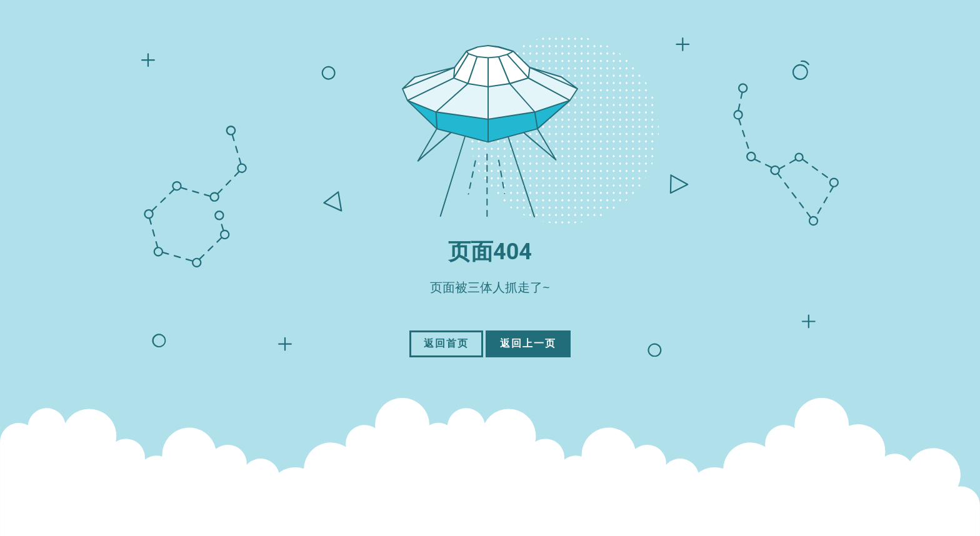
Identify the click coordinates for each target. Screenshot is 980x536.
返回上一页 (528, 343)
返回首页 (446, 343)
